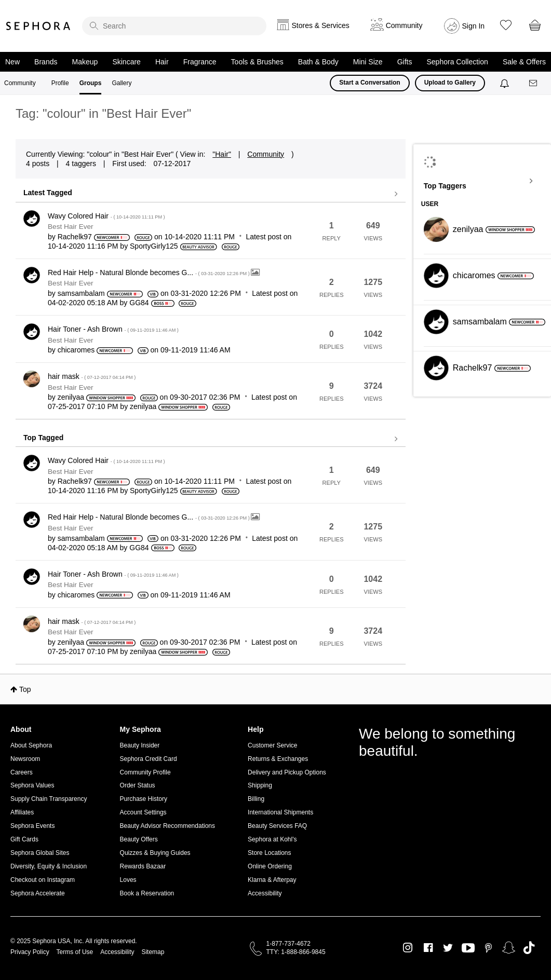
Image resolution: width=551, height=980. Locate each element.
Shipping (260, 785)
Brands (46, 62)
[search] (174, 26)
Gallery (122, 83)
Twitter (448, 948)
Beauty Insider (140, 745)
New (12, 62)
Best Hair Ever (71, 227)
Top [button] (25, 689)
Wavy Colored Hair (106, 216)
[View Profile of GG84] (139, 303)
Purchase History (144, 799)
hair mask (92, 376)
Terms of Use (75, 952)
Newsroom (25, 759)
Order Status (138, 785)
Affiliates (22, 812)
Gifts (405, 62)
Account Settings (143, 812)
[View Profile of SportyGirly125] (154, 246)
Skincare (126, 62)
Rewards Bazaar (143, 866)
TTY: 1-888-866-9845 (296, 952)
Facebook (428, 948)
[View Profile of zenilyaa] (71, 397)
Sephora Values (32, 785)
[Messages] (534, 83)
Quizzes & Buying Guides (155, 853)
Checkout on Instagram (43, 880)
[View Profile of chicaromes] (76, 350)
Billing (256, 799)
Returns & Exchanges (278, 759)
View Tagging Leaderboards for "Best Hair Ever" (482, 181)
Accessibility (265, 893)
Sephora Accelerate (38, 893)
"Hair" (222, 154)
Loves (128, 880)
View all (211, 194)
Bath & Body (318, 62)
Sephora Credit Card (149, 759)
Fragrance (200, 62)
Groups (91, 83)
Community (20, 83)
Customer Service (272, 745)
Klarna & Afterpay (272, 880)
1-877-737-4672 (288, 944)
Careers (22, 772)
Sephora (38, 26)
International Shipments (280, 812)
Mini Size (368, 62)
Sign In (474, 26)
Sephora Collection (458, 62)
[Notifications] (506, 83)
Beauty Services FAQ (277, 826)
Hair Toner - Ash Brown (113, 329)
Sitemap (153, 952)
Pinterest (488, 948)
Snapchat (509, 948)
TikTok (529, 948)
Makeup (85, 62)
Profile (60, 83)
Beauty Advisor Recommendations (167, 826)
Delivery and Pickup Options (287, 772)
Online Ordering (270, 866)
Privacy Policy (30, 952)
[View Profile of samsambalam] (81, 293)
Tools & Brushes (257, 62)
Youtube (468, 948)
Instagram (408, 948)
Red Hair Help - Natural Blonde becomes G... (149, 273)
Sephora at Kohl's (272, 839)
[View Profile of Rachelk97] (75, 237)
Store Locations (269, 853)
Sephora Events (32, 826)
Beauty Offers (139, 839)
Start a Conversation (369, 83)
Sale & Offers (524, 62)
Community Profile (145, 772)
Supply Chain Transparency (49, 799)
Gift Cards (24, 839)
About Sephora (31, 745)
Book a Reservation (147, 893)
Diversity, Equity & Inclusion (49, 866)
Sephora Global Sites (40, 853)
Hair (162, 62)
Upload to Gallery (450, 83)
